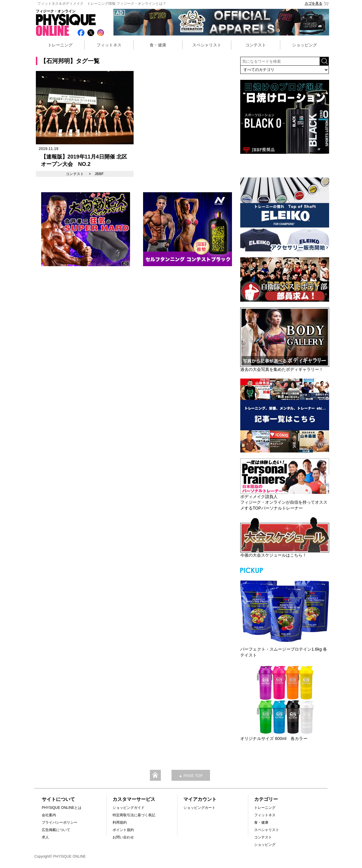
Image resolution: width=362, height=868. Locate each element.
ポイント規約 (123, 830)
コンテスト (256, 45)
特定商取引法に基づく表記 (134, 815)
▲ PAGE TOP (191, 776)
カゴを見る (317, 4)
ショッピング (305, 45)
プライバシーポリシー (60, 822)
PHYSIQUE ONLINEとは (62, 808)
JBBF (99, 174)
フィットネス (109, 45)
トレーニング (60, 45)
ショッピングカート (199, 808)
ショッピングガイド (129, 808)
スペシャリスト (207, 45)
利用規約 (120, 822)
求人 (45, 837)
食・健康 (158, 45)
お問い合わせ (123, 837)
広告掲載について (56, 830)
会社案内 (49, 815)
